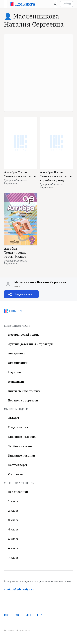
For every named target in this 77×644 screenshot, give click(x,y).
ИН (28, 615)
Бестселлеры (18, 465)
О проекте (15, 474)
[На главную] (12, 4)
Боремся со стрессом (23, 400)
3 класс (13, 520)
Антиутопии (17, 353)
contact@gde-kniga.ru (19, 589)
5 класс (13, 539)
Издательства (18, 427)
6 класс (13, 548)
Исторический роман (23, 335)
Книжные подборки (22, 437)
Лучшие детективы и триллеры (31, 344)
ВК (6, 615)
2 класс (13, 511)
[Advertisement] (38, 73)
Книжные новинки (22, 456)
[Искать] (55, 4)
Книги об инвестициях (24, 391)
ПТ (39, 615)
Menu (6, 4)
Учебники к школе (21, 446)
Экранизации (18, 363)
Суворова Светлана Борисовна (15, 182)
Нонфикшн (16, 382)
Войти (66, 4)
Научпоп (15, 372)
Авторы (14, 418)
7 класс (13, 558)
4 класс (13, 529)
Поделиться (23, 294)
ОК (17, 615)
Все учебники (18, 492)
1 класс (13, 501)
